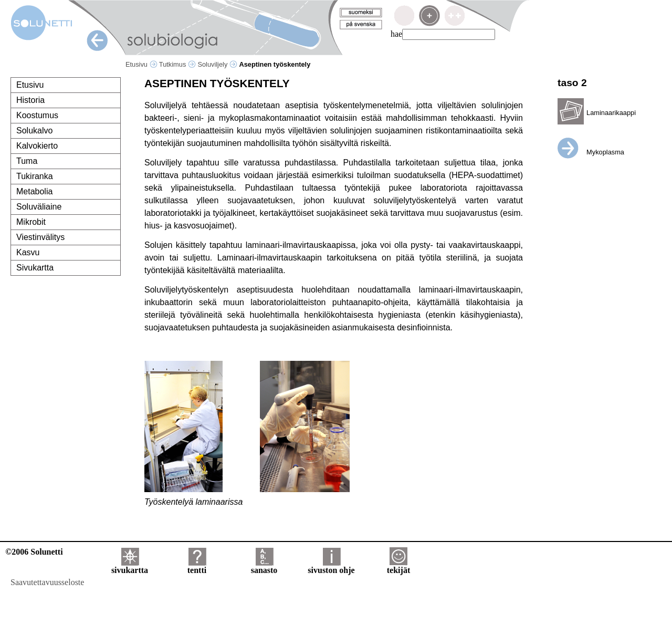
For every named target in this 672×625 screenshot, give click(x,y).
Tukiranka (35, 176)
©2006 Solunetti (34, 552)
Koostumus (37, 115)
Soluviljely (217, 64)
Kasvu (28, 252)
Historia (30, 100)
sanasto (264, 566)
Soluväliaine (39, 207)
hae (396, 34)
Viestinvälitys (40, 237)
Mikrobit (31, 222)
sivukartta (130, 566)
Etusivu (141, 64)
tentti (197, 566)
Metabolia (34, 191)
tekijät (398, 566)
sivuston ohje (331, 566)
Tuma (27, 161)
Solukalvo (34, 131)
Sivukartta (35, 268)
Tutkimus (177, 64)
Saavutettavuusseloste (47, 582)
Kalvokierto (37, 146)
